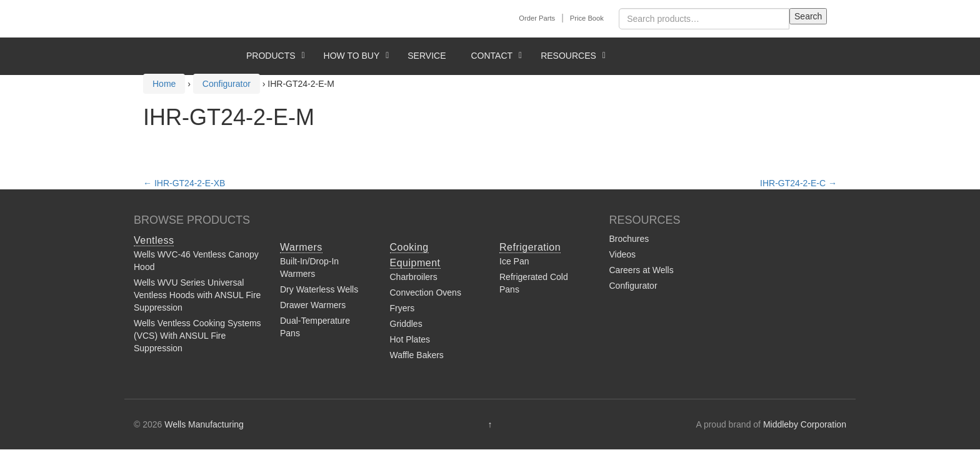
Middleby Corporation (805, 424)
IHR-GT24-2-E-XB (184, 183)
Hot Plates (410, 339)
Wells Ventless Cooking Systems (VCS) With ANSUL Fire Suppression (197, 336)
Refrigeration (530, 247)
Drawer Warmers (313, 305)
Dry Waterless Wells (319, 289)
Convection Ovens (426, 292)
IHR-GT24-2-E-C (798, 183)
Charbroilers (414, 277)
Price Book (587, 18)
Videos (623, 254)
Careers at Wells (642, 270)
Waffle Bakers (417, 355)
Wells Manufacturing (204, 424)
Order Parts (537, 18)
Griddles (406, 324)
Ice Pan (514, 261)
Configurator (633, 286)
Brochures (629, 239)
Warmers (301, 247)
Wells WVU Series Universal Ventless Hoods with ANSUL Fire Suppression (197, 295)
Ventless (154, 240)
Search (808, 16)
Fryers (402, 308)
